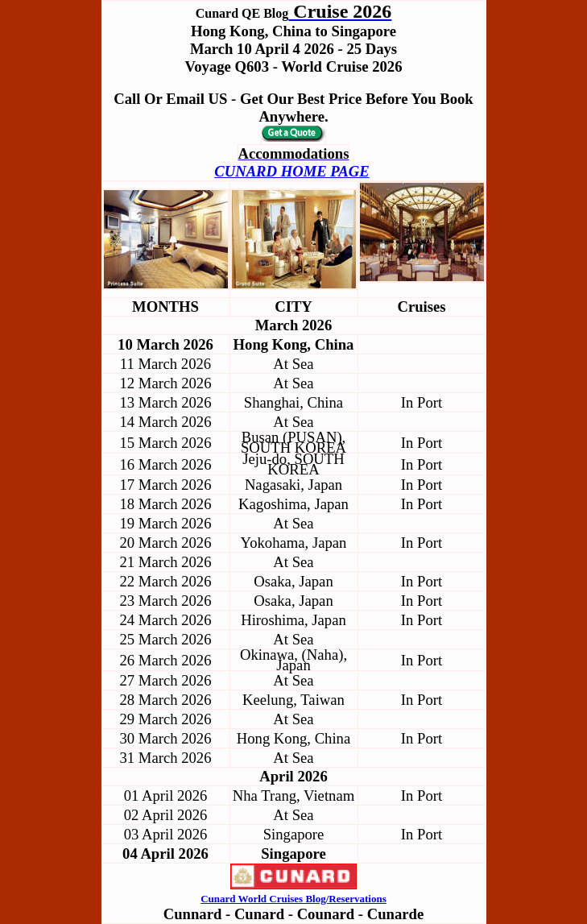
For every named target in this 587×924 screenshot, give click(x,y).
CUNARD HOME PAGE (291, 171)
